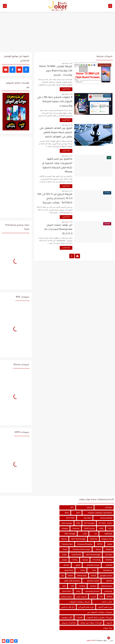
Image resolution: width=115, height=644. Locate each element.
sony (78, 591)
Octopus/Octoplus (85, 544)
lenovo (93, 586)
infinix (70, 576)
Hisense (76, 528)
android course (93, 565)
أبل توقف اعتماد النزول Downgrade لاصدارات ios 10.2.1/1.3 (58, 230)
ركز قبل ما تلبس (68, 607)
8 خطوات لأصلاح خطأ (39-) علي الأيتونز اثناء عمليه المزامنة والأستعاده (55, 102)
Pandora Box (67, 544)
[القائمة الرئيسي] (110, 6)
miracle (82, 586)
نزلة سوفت (107, 628)
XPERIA (109, 560)
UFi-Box (109, 555)
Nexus (64, 539)
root (64, 586)
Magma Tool (107, 539)
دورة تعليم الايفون (105, 607)
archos (66, 565)
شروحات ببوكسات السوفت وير (100, 612)
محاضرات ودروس (69, 623)
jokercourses (107, 586)
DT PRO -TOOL (105, 523)
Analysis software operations (100, 513)
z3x (101, 596)
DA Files (87, 518)
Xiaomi (85, 560)
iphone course (93, 581)
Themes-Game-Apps (81, 549)
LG (96, 534)
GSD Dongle (67, 523)
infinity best (82, 576)
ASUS (89, 507)
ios (63, 576)
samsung (108, 591)
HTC (110, 528)
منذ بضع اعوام (66, 63)
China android (106, 518)
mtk (72, 586)
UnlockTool (76, 555)
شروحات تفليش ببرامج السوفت (99, 617)
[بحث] (5, 6)
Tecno (98, 549)
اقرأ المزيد (66, 89)
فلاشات (79, 617)
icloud (93, 576)
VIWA (64, 555)
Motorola (94, 539)
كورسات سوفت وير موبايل (91, 623)
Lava (85, 534)
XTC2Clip (97, 560)
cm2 (94, 570)
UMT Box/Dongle (93, 555)
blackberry (108, 570)
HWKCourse (89, 528)
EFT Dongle (89, 523)
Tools (65, 549)
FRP (78, 523)
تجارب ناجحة (107, 602)
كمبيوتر (109, 623)
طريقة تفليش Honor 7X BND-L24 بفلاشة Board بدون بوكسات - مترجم (56, 71)
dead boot (69, 570)
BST (78, 513)
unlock (109, 596)
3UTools (109, 507)
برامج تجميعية (67, 596)
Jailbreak (108, 534)
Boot (67, 513)
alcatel (64, 560)
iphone (109, 581)
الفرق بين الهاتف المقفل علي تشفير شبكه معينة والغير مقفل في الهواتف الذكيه (56, 133)
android (109, 565)
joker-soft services (72, 581)
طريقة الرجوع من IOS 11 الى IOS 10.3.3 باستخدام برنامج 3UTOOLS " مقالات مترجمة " (55, 199)
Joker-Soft (91, 641)
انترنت (93, 596)
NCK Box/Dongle (78, 539)
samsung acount (92, 591)
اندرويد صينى (81, 596)
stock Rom (67, 591)
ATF (72, 507)
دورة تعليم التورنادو (86, 607)
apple (78, 565)
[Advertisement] (57, 32)
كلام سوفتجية (67, 617)
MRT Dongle (70, 534)
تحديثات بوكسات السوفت (79, 602)
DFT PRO (71, 518)
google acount (106, 576)
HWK (101, 528)
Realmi (109, 549)
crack (83, 570)
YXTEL (75, 560)
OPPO (100, 544)
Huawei (65, 528)
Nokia (110, 544)
